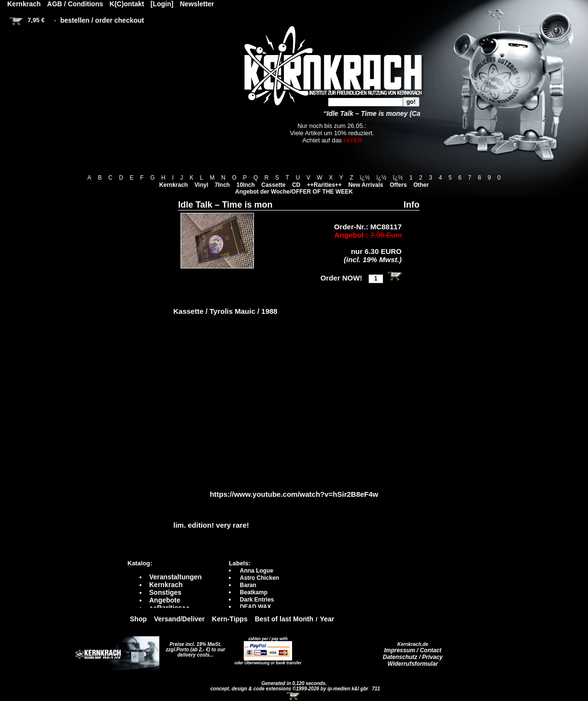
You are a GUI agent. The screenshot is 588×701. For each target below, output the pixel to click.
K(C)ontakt (127, 4)
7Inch (222, 185)
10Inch (246, 185)
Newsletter (197, 4)
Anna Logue (257, 571)
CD (296, 185)
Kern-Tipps (230, 619)
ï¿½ (365, 178)
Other (421, 185)
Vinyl (201, 185)
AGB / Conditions (75, 4)
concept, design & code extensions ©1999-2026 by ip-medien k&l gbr (290, 689)
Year (327, 619)
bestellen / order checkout (102, 20)
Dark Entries (257, 600)
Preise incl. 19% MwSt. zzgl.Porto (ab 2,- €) (194, 647)
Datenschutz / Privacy (413, 657)
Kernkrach (174, 185)
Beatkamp (254, 592)
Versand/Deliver (179, 619)
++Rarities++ (324, 185)
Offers (398, 185)
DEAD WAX (256, 607)
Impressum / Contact (413, 650)
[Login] (162, 4)
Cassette (273, 185)
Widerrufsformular (413, 664)
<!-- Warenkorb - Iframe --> (294, 696)
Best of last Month (284, 619)
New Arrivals (365, 185)
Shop (138, 619)
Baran (248, 585)
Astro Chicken (259, 578)
